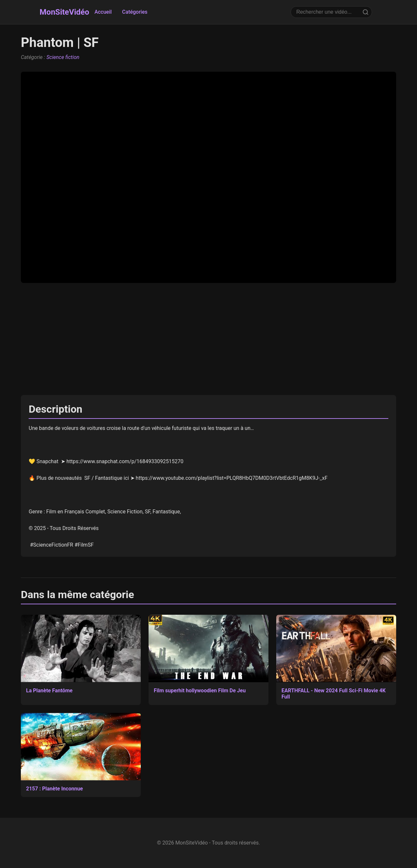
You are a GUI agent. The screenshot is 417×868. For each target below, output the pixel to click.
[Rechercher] (366, 12)
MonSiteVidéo (65, 12)
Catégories (135, 12)
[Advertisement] (208, 339)
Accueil (103, 12)
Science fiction (63, 57)
